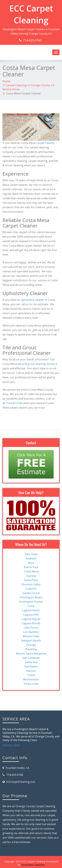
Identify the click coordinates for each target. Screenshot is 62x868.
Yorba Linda (31, 684)
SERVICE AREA (11, 745)
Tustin (31, 675)
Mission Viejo (31, 636)
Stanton (31, 671)
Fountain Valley (31, 584)
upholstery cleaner (32, 300)
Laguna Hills (31, 615)
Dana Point (31, 580)
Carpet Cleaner (45, 143)
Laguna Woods (31, 623)
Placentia (31, 649)
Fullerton (31, 589)
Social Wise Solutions (33, 865)
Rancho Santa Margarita (31, 653)
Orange (31, 645)
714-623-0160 (32, 40)
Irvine (31, 606)
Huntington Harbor (31, 602)
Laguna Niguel (31, 619)
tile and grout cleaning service (36, 364)
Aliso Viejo (31, 554)
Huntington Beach (31, 597)
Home (6, 81)
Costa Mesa (31, 571)
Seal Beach (31, 666)
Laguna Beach (31, 610)
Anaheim (31, 558)
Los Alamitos (31, 632)
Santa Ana (31, 662)
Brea (31, 563)
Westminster (31, 679)
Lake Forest (31, 628)
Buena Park (31, 567)
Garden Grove (31, 593)
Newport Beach (31, 641)
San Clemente (31, 658)
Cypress (31, 576)
